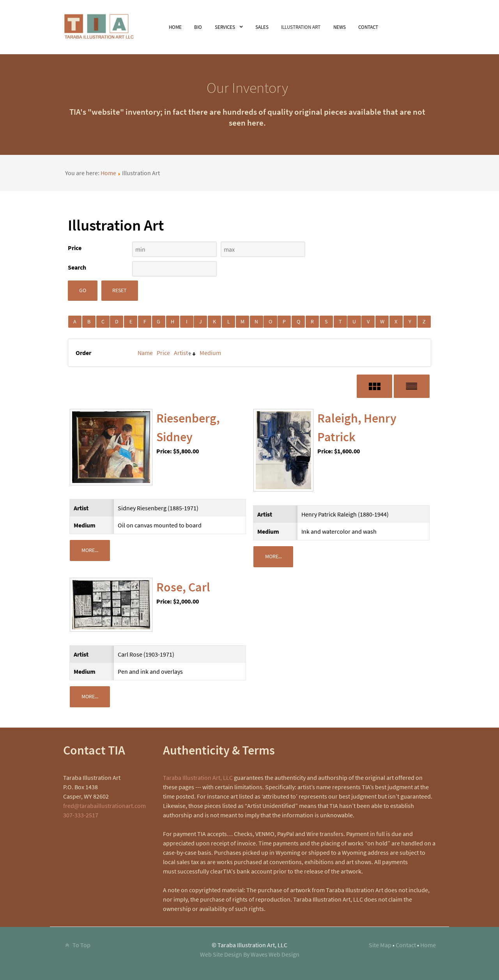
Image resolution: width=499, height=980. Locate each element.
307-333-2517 (81, 815)
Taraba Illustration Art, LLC (198, 778)
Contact (406, 945)
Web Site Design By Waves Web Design (250, 954)
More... (90, 550)
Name (145, 353)
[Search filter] (174, 269)
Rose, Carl (183, 587)
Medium (210, 353)
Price (163, 353)
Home (108, 173)
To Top (77, 945)
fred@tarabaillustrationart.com (104, 806)
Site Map (380, 945)
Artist (181, 353)
